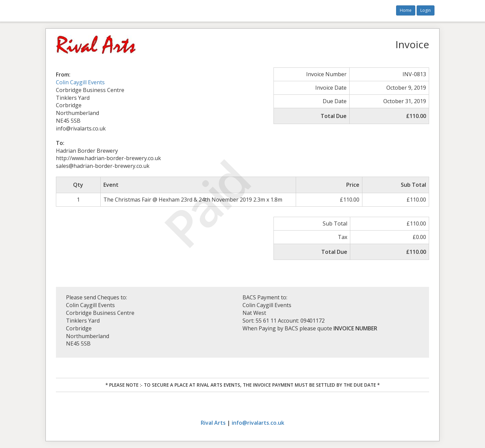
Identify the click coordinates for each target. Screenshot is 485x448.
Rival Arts (213, 423)
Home (406, 10)
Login (426, 10)
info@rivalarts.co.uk (258, 423)
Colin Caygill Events (80, 82)
